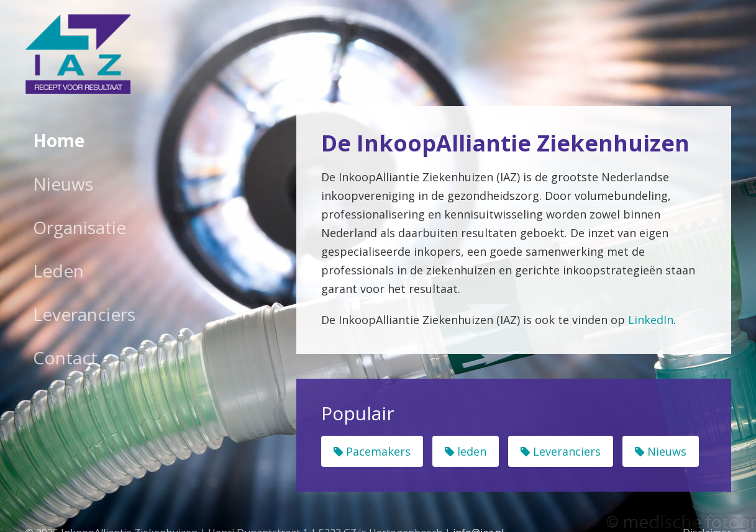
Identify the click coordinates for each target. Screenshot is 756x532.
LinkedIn (651, 320)
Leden (58, 271)
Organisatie (80, 227)
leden (466, 451)
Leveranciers (84, 314)
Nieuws (63, 184)
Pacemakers (372, 451)
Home (59, 140)
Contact (65, 358)
